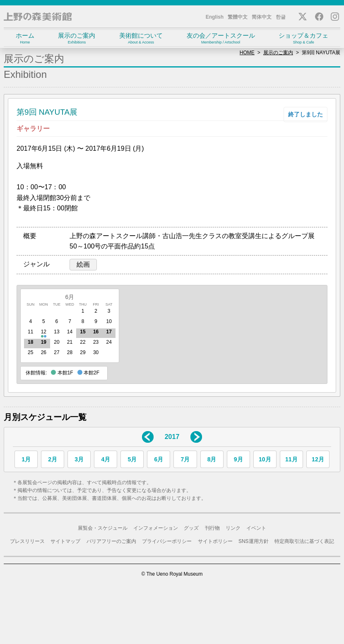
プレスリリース (27, 541)
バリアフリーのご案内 (111, 541)
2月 (53, 459)
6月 (70, 297)
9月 (238, 459)
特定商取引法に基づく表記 (304, 541)
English (215, 17)
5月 (132, 459)
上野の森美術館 (38, 17)
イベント (256, 528)
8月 (212, 459)
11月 (291, 459)
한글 (281, 17)
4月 (106, 459)
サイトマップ (65, 541)
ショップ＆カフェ (303, 38)
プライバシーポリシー (167, 541)
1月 (26, 459)
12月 (318, 459)
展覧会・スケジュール (103, 528)
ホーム (25, 38)
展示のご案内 (77, 38)
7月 (185, 459)
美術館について (141, 38)
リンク (233, 528)
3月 (79, 459)
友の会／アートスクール (221, 38)
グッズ (191, 528)
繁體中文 (238, 17)
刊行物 (212, 528)
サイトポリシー (215, 541)
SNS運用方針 (254, 541)
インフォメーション (156, 528)
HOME (247, 53)
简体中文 (262, 17)
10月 (265, 459)
